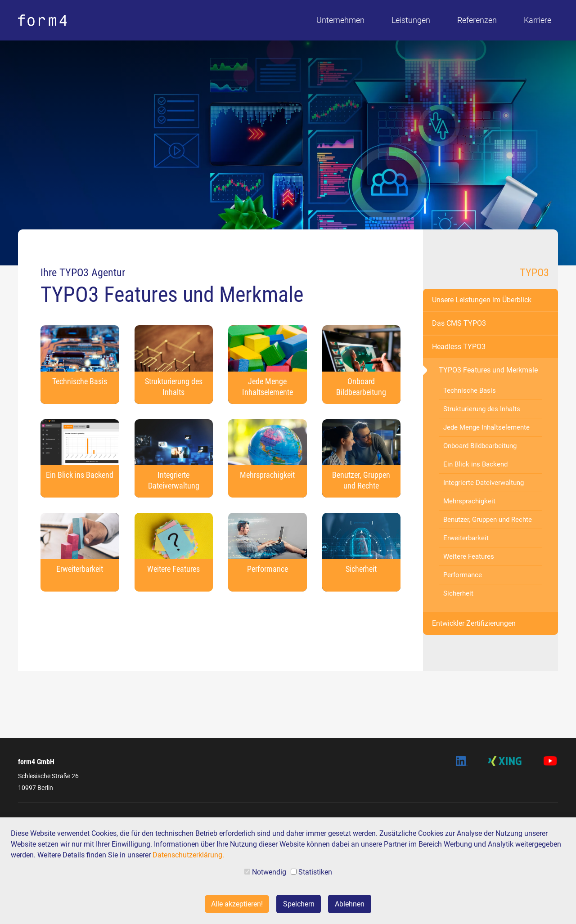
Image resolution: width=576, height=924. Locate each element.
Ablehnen (350, 904)
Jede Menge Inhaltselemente (486, 427)
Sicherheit (458, 593)
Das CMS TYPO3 (459, 323)
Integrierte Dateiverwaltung (484, 483)
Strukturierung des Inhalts (482, 409)
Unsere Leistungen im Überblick (482, 300)
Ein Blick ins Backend (475, 464)
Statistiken (311, 872)
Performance (463, 575)
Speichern (299, 904)
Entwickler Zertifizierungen (474, 623)
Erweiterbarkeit (466, 538)
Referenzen (477, 20)
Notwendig (265, 872)
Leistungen (411, 20)
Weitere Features (469, 556)
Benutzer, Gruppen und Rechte (488, 520)
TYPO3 (534, 273)
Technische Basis (470, 390)
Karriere (538, 20)
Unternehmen (340, 20)
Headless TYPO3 (459, 347)
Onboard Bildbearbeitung (480, 446)
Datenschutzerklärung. (188, 855)
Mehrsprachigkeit (469, 501)
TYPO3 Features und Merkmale (488, 370)
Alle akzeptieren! (237, 904)
